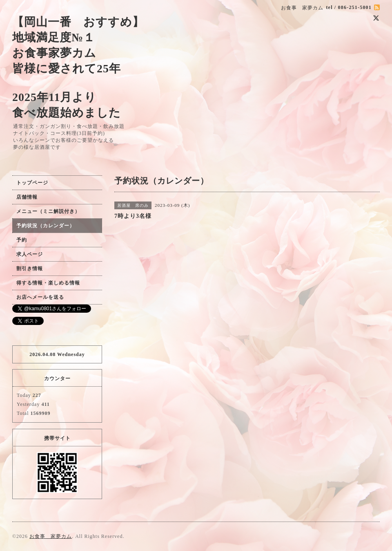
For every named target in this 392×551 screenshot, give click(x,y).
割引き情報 (30, 269)
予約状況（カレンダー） (46, 226)
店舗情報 (27, 197)
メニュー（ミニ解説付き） (48, 211)
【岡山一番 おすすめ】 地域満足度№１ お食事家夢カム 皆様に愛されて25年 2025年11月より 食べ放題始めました (78, 67)
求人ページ (30, 254)
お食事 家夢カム (51, 536)
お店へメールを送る (40, 297)
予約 (22, 240)
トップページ (32, 183)
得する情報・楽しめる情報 (48, 283)
